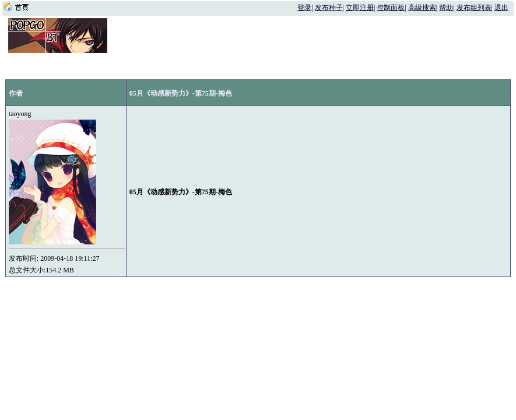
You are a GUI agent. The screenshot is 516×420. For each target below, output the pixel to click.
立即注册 (360, 8)
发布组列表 (474, 8)
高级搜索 (422, 8)
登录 (304, 8)
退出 (501, 8)
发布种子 (329, 8)
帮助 (446, 8)
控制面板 (391, 8)
